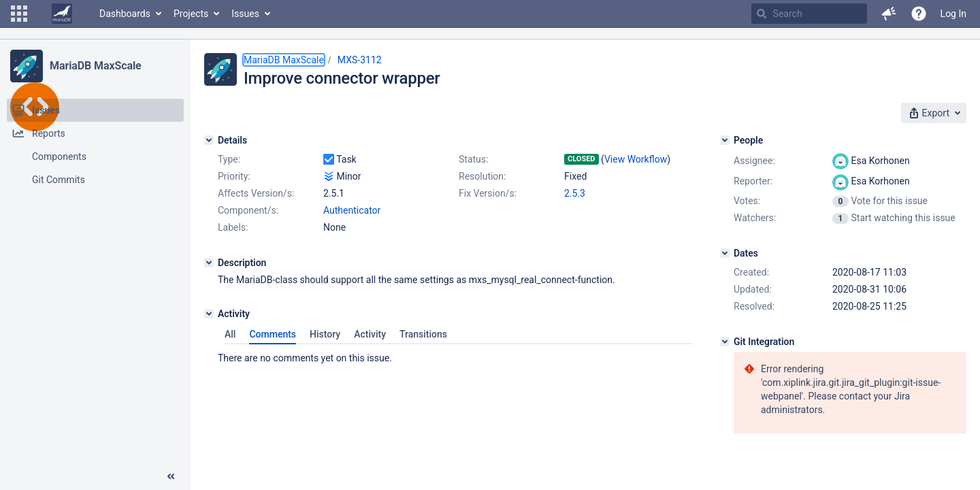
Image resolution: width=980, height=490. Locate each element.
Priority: (234, 176)
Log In (953, 14)
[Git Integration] (725, 342)
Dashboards (125, 14)
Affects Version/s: (256, 193)
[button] (19, 14)
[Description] (209, 263)
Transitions (423, 334)
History (325, 334)
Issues (245, 14)
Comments (273, 334)
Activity (370, 334)
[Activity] (209, 314)
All (230, 334)
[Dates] (725, 253)
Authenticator (352, 210)
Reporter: (753, 181)
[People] (725, 140)
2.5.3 (575, 193)
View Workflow (636, 159)
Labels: (233, 227)
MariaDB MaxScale (96, 66)
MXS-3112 (360, 60)
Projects (191, 14)
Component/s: (248, 210)
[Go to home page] (62, 14)
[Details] (209, 140)
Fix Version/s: (488, 193)
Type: (229, 159)
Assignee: (754, 161)
